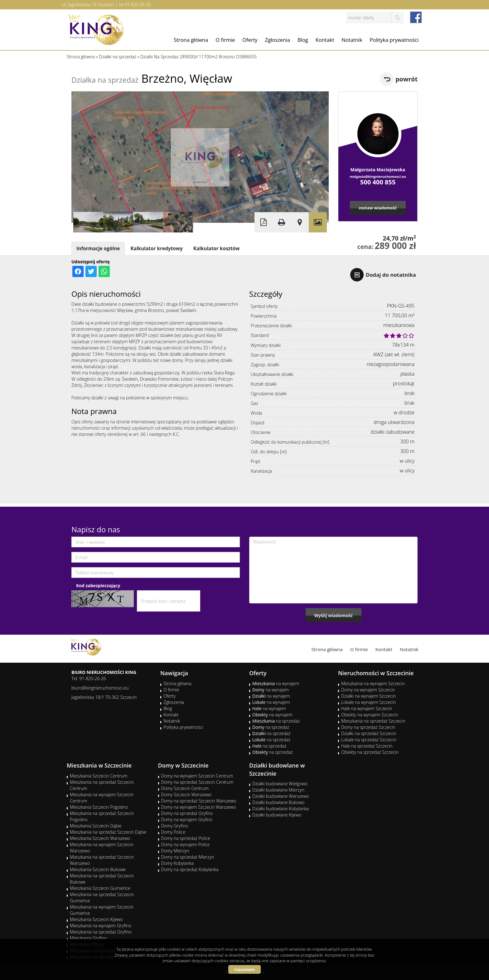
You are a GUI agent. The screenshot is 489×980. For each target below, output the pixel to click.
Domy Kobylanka (178, 863)
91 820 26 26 (138, 5)
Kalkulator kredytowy (156, 249)
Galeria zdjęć (318, 222)
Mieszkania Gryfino (88, 938)
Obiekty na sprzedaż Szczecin (370, 752)
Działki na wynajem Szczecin (368, 696)
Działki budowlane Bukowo (278, 802)
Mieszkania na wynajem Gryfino (101, 926)
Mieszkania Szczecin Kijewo (96, 919)
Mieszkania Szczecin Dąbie (96, 826)
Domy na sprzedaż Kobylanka (190, 869)
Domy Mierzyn (175, 851)
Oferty (250, 40)
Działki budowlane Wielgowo (280, 784)
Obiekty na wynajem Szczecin (370, 715)
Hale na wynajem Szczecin (367, 708)
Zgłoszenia (278, 40)
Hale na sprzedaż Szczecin (367, 746)
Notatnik (352, 40)
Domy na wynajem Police (186, 844)
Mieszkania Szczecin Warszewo (100, 838)
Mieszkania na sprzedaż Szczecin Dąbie (108, 832)
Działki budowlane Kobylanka (281, 809)
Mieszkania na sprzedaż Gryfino (101, 932)
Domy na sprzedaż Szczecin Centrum (197, 782)
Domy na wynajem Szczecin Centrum (197, 776)
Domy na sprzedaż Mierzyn (188, 857)
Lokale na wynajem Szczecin (368, 702)
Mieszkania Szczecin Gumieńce (100, 888)
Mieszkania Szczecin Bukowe (98, 869)
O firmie (225, 40)
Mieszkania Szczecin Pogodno (99, 807)
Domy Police (173, 832)
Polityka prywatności (394, 40)
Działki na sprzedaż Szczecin (369, 733)
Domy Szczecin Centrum (185, 788)
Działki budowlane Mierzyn (278, 790)
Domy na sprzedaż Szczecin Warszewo (199, 801)
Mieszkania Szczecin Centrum (99, 776)
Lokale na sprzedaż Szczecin (369, 740)
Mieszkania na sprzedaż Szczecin (373, 721)
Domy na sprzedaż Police (186, 838)
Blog (303, 40)
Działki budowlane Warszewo (281, 796)
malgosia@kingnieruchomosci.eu (378, 176)
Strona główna (191, 40)
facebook (416, 17)
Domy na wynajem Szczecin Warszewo (199, 807)
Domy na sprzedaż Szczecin (368, 727)
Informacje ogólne (98, 249)
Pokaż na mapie (300, 222)
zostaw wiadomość (378, 208)
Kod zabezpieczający (98, 585)
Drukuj (282, 222)
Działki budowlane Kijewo (277, 815)
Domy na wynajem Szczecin (368, 690)
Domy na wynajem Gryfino (187, 819)
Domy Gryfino (175, 826)
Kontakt (325, 40)
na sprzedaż (276, 721)
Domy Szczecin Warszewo (186, 795)
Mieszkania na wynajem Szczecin (373, 683)
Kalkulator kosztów (217, 249)
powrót (407, 79)
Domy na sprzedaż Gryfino (187, 813)
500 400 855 (378, 182)
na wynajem (276, 683)
